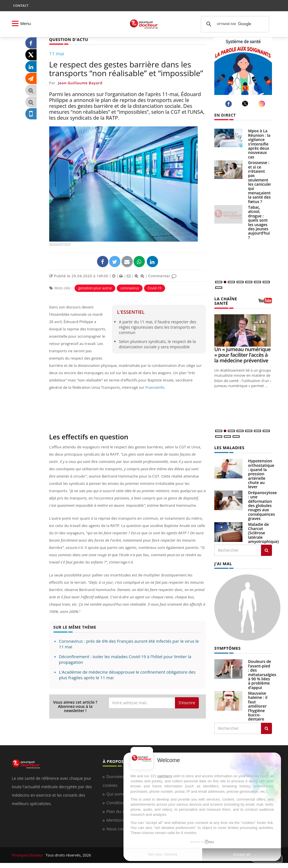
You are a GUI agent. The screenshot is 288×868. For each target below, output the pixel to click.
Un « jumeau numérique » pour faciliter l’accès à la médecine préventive (242, 355)
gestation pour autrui (95, 288)
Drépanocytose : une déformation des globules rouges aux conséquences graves (262, 505)
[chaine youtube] (265, 303)
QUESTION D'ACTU (68, 39)
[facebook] (229, 104)
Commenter (162, 276)
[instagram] (263, 104)
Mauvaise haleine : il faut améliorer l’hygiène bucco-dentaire (258, 705)
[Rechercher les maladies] (266, 550)
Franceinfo (155, 387)
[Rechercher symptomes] (266, 728)
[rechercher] (234, 24)
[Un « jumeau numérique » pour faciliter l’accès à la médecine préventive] (243, 330)
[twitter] (246, 104)
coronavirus (130, 288)
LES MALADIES (229, 447)
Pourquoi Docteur (28, 854)
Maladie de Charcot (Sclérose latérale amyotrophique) (263, 532)
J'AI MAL (223, 563)
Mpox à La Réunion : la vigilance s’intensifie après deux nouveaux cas (259, 144)
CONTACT (21, 5)
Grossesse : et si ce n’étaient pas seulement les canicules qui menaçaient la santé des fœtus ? (260, 182)
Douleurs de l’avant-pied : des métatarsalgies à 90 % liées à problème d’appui (262, 674)
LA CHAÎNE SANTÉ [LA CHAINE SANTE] (225, 301)
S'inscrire (187, 702)
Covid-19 (155, 288)
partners (165, 776)
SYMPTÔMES (227, 648)
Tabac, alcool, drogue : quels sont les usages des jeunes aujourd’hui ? (259, 222)
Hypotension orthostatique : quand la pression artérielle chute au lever (261, 473)
